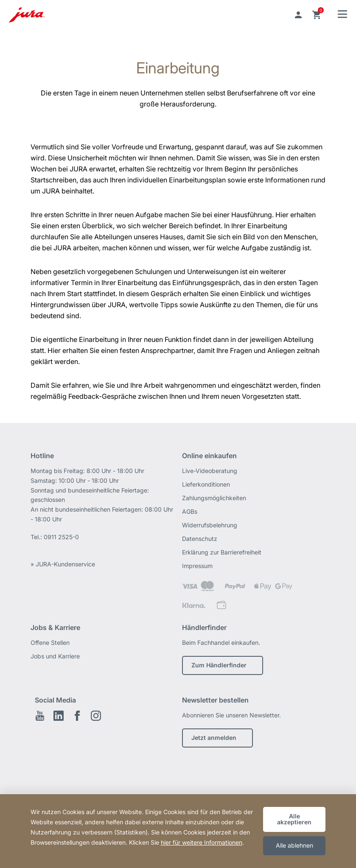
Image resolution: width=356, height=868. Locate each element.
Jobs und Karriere (55, 656)
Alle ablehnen (294, 845)
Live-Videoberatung (210, 471)
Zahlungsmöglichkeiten (214, 498)
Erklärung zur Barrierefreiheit (222, 552)
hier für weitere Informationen (202, 842)
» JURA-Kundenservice (63, 564)
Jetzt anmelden (214, 738)
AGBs (190, 511)
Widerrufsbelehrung (210, 525)
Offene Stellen (50, 643)
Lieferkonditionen (206, 484)
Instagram (96, 716)
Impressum (197, 566)
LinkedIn (59, 716)
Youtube (40, 716)
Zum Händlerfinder (219, 665)
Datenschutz (200, 539)
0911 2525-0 (61, 537)
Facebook (77, 716)
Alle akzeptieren (294, 819)
